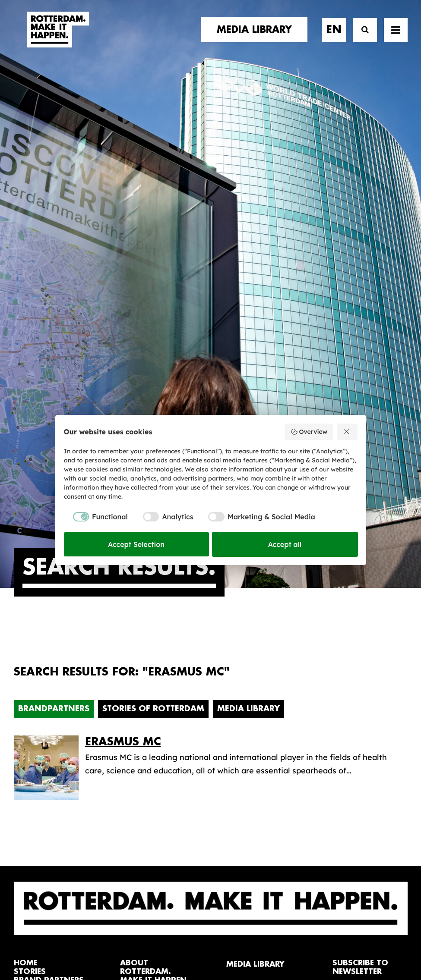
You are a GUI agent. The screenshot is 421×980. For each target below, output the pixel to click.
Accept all (285, 544)
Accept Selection (136, 544)
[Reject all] (347, 432)
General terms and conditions (172, 944)
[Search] (361, 38)
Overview (309, 432)
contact (33, 708)
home (26, 664)
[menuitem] (257, 38)
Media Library (248, 411)
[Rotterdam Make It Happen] (58, 38)
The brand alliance (155, 708)
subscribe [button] (362, 711)
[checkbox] (96, 517)
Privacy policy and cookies (254, 944)
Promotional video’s (264, 746)
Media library (251, 692)
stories (30, 674)
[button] (17, 903)
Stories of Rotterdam (153, 411)
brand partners (49, 682)
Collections (247, 705)
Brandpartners (54, 411)
